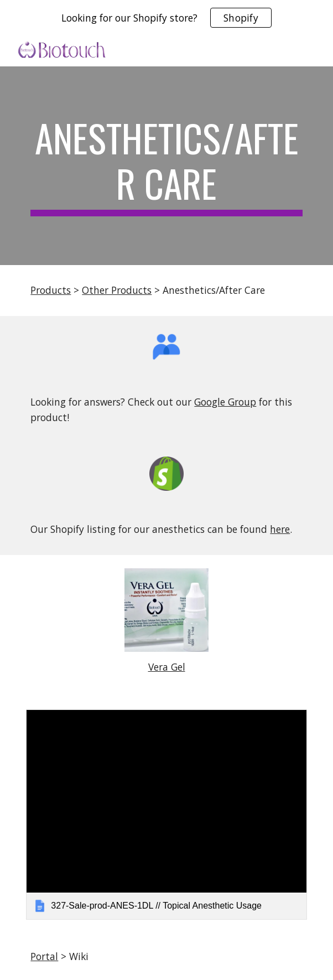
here (280, 529)
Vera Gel (167, 667)
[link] (166, 815)
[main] (166, 166)
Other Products (117, 290)
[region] (166, 18)
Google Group (225, 402)
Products (51, 290)
